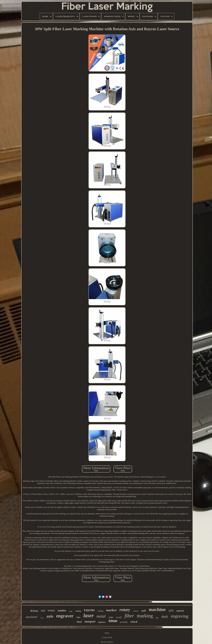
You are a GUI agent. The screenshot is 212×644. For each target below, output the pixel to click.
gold (144, 611)
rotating (78, 611)
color (111, 617)
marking (145, 616)
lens (157, 618)
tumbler (62, 611)
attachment (32, 617)
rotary (125, 610)
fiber (129, 616)
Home (107, 633)
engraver (65, 616)
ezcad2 (119, 617)
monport (90, 621)
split (171, 610)
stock (71, 611)
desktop (34, 611)
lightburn (102, 622)
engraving (180, 616)
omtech (180, 611)
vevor (42, 618)
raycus (89, 610)
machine (157, 609)
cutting (100, 611)
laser (89, 616)
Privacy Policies (107, 642)
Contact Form (107, 637)
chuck (134, 622)
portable (124, 622)
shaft (165, 617)
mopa (51, 610)
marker (111, 610)
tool (43, 611)
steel (79, 622)
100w (78, 617)
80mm (113, 621)
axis (50, 616)
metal (101, 616)
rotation (136, 611)
